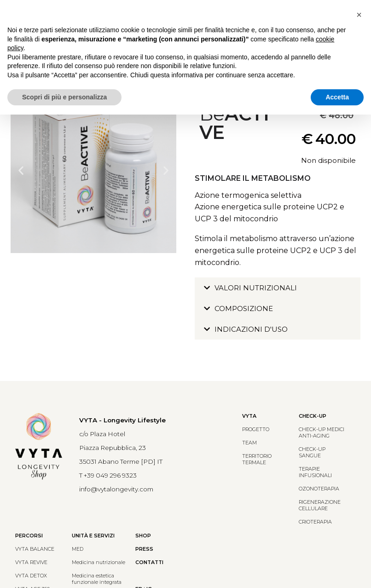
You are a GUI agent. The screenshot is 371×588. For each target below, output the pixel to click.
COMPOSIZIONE (244, 308)
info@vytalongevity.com (116, 489)
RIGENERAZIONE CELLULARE (320, 505)
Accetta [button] (337, 97)
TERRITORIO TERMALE (257, 459)
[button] (21, 170)
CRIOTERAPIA (315, 522)
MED (78, 549)
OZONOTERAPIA (319, 489)
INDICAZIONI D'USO (251, 329)
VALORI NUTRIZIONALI (256, 288)
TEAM (249, 443)
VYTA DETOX (31, 576)
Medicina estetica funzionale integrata (97, 579)
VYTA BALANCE (35, 549)
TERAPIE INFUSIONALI (315, 472)
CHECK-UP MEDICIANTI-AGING (322, 433)
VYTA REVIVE (31, 562)
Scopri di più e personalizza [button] (64, 97)
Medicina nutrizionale (99, 562)
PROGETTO (256, 429)
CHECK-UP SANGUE (312, 453)
